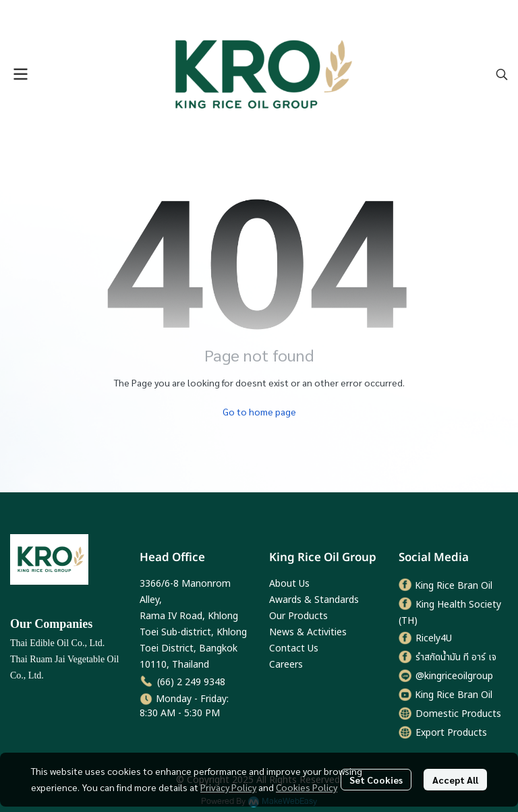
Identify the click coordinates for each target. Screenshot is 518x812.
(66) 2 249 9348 (191, 682)
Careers (286, 665)
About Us (289, 584)
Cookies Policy (307, 787)
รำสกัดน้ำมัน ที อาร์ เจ (456, 657)
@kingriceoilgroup (454, 676)
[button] (502, 74)
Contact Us (294, 648)
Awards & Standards (314, 600)
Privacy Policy (228, 787)
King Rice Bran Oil (454, 586)
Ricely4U (434, 638)
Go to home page (259, 411)
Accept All (455, 780)
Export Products (451, 733)
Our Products (298, 616)
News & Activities (308, 632)
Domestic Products (458, 714)
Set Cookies (376, 780)
